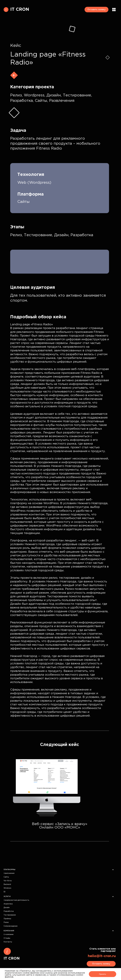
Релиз (6, 922)
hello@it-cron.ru (102, 956)
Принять (102, 974)
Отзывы (7, 938)
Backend (7, 884)
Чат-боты (8, 881)
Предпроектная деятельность (16, 900)
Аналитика (8, 904)
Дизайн (7, 908)
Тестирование (10, 915)
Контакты (8, 942)
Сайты (6, 877)
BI (4, 892)
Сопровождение (11, 926)
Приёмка (7, 919)
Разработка (9, 911)
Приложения (9, 873)
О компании (9, 934)
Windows (7, 888)
